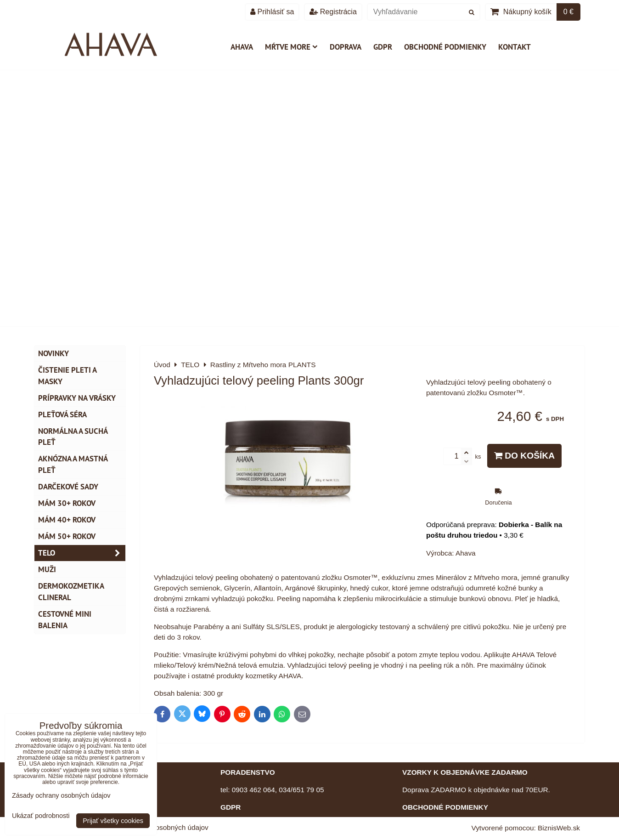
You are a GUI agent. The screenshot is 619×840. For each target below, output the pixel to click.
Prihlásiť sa (272, 12)
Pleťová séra (62, 414)
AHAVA (242, 47)
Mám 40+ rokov (67, 520)
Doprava (346, 47)
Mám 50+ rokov (67, 536)
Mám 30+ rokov (67, 503)
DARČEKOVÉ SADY (68, 487)
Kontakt (515, 47)
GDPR (383, 47)
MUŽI (47, 569)
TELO (82, 553)
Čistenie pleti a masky (68, 376)
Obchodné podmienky (445, 47)
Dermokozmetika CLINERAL (71, 592)
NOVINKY (53, 353)
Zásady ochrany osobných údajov (61, 795)
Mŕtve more (291, 47)
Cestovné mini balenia (65, 620)
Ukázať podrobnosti (41, 816)
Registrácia (333, 12)
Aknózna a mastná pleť (73, 464)
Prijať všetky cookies (113, 821)
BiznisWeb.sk (559, 828)
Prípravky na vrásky (77, 398)
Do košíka (524, 456)
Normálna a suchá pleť (73, 437)
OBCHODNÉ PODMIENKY (445, 807)
